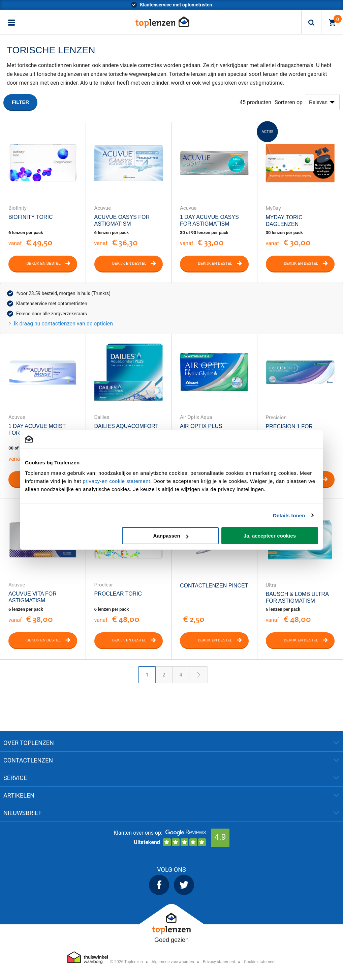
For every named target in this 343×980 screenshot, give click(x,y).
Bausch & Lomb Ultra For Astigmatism (297, 597)
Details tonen (289, 515)
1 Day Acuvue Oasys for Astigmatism (209, 220)
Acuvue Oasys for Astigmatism (122, 220)
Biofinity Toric (31, 217)
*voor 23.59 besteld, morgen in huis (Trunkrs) (176, 5)
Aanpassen (171, 536)
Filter (20, 102)
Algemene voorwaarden (173, 962)
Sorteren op (289, 102)
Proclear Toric (118, 594)
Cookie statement (260, 962)
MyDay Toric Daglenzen (284, 221)
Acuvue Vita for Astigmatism (33, 597)
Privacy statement (219, 962)
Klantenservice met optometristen (52, 304)
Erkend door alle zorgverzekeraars (52, 314)
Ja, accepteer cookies (270, 536)
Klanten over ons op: (138, 833)
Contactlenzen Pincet (214, 586)
